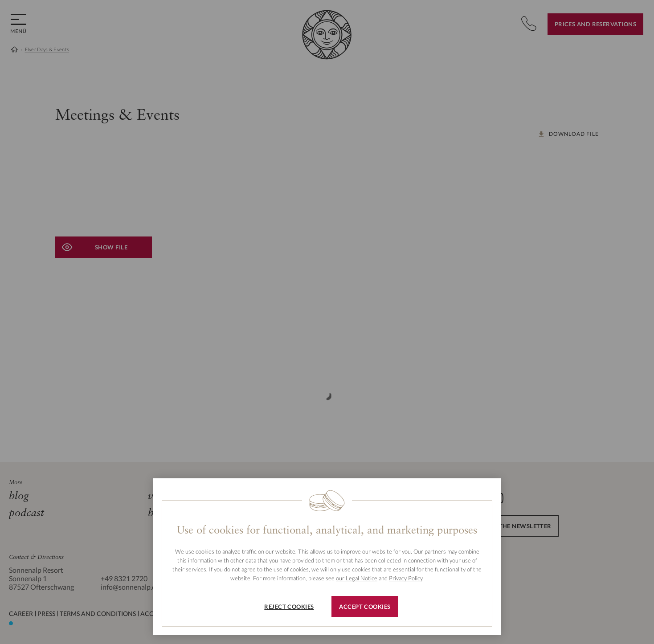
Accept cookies (365, 607)
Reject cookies (289, 607)
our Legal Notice (357, 578)
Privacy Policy (406, 578)
